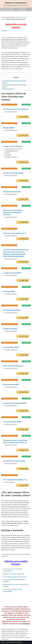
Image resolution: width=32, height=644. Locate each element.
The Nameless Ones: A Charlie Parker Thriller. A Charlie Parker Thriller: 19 (15, 441)
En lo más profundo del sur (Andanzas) (16, 109)
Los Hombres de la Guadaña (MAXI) (15, 403)
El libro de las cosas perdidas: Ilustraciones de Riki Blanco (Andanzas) (13, 212)
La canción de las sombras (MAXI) (14, 461)
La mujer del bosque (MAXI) (12, 273)
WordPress (20, 642)
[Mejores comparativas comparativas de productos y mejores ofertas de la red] (16, 4)
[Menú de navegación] (29, 9)
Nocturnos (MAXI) (9, 291)
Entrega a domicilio (8, 89)
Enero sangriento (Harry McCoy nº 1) (15, 480)
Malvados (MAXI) (9, 128)
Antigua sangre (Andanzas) (12, 192)
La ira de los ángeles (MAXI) (12, 422)
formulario (26, 624)
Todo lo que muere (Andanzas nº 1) (14, 233)
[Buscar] (16, 9)
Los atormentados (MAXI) (11, 310)
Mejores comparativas (17, 17)
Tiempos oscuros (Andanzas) (13, 146)
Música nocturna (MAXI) (11, 385)
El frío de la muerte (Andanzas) (13, 366)
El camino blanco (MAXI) (11, 347)
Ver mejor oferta (24, 117)
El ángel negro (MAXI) (10, 329)
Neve (3, 642)
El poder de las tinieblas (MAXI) (13, 173)
